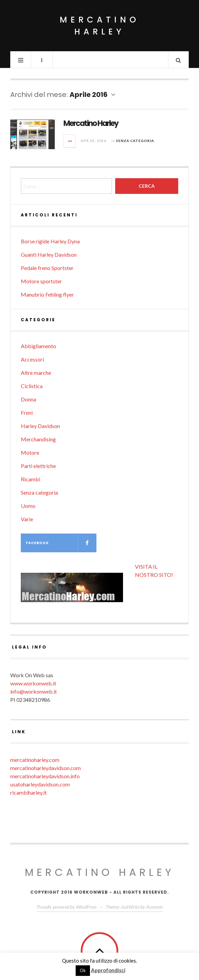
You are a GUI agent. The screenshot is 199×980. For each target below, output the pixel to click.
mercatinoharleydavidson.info (45, 776)
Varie (27, 519)
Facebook (61, 543)
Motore (30, 452)
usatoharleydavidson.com (40, 784)
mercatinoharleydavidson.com (45, 768)
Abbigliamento (39, 346)
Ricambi (30, 479)
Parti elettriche (38, 466)
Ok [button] (83, 970)
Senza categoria (135, 141)
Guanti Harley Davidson (49, 254)
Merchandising (38, 439)
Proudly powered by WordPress (67, 907)
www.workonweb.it (33, 683)
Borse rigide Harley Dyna (50, 241)
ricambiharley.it (28, 792)
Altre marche (36, 373)
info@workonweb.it (34, 691)
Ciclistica (32, 386)
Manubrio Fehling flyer (47, 294)
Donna (28, 399)
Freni (27, 413)
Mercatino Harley (99, 26)
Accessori (32, 359)
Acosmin (154, 907)
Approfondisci (108, 970)
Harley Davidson (40, 426)
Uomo (28, 506)
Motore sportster (41, 281)
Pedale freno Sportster (47, 268)
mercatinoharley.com (35, 760)
